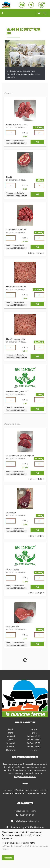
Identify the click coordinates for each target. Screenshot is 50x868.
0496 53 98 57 (25, 815)
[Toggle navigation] (44, 13)
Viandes (8, 93)
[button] (2, 13)
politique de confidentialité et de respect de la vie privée (25, 848)
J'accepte (8, 858)
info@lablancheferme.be (25, 777)
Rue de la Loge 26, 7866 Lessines (25, 827)
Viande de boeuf (13, 424)
